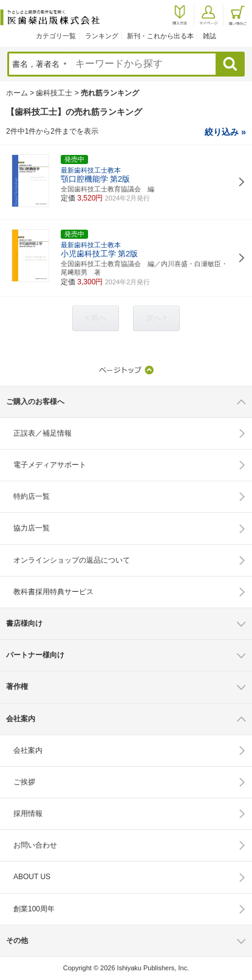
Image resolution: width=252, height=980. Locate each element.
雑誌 (209, 36)
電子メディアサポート (50, 465)
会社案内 (28, 750)
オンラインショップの (72, 560)
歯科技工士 (54, 93)
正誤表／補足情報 (43, 433)
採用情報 (28, 814)
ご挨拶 (24, 782)
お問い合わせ (35, 845)
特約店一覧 (32, 496)
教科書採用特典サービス (53, 592)
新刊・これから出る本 (160, 36)
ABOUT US (32, 877)
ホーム (17, 93)
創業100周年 (34, 909)
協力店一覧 (32, 528)
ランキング (102, 36)
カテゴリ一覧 (56, 36)
